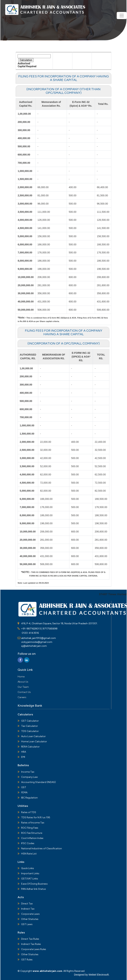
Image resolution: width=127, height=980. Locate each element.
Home (21, 677)
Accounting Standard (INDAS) (39, 782)
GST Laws (27, 924)
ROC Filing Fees (30, 828)
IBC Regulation (29, 798)
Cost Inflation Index (32, 838)
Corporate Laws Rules (34, 949)
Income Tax (28, 772)
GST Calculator (30, 721)
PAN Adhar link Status (34, 889)
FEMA (24, 793)
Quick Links (28, 868)
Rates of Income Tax (33, 823)
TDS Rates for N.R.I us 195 (36, 817)
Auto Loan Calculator (33, 736)
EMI (23, 757)
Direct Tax (27, 904)
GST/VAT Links (30, 879)
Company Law (29, 777)
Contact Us (24, 692)
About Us (23, 682)
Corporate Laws (30, 914)
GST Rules (27, 960)
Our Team (23, 687)
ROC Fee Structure (32, 833)
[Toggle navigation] (122, 16)
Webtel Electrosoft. (99, 975)
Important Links (30, 873)
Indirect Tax (28, 909)
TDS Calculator (30, 731)
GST (24, 787)
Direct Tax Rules (30, 939)
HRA (24, 752)
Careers (22, 697)
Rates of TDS (29, 812)
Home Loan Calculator (34, 742)
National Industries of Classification (42, 848)
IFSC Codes (28, 843)
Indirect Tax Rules (31, 944)
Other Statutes (30, 919)
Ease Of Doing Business (34, 884)
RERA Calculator (30, 747)
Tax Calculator (30, 726)
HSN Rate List (29, 854)
